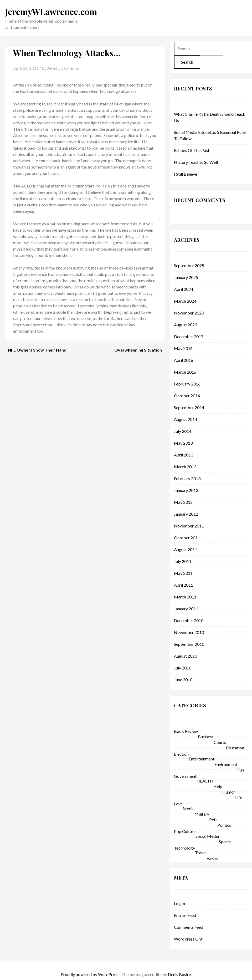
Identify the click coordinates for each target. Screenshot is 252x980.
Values (212, 858)
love (178, 804)
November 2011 (189, 526)
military (202, 814)
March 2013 (185, 467)
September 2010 (189, 644)
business (206, 737)
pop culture (185, 831)
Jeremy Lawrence (63, 68)
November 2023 (189, 313)
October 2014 (187, 396)
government (185, 776)
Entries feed (185, 915)
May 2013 (183, 443)
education (235, 748)
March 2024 (185, 301)
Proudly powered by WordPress (90, 974)
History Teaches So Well (196, 162)
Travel (201, 853)
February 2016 (187, 384)
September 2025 (189, 265)
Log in (179, 903)
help (218, 786)
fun (241, 770)
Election (181, 754)
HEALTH (205, 781)
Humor (229, 792)
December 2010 (189, 620)
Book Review (186, 731)
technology (184, 848)
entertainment (202, 759)
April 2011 (184, 585)
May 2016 (183, 348)
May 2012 (183, 502)
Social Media (207, 836)
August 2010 (186, 656)
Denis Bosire (179, 974)
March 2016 (185, 372)
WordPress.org (188, 939)
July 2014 (183, 431)
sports (225, 842)
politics (224, 825)
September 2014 (189, 407)
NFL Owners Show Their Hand (37, 350)
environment (226, 764)
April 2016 (184, 360)
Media (189, 808)
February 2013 (187, 478)
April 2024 (184, 289)
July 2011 (183, 561)
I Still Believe (186, 174)
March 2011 (185, 597)
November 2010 (189, 632)
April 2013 (184, 455)
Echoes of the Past (192, 150)
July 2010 (183, 668)
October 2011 (187, 538)
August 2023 (186, 325)
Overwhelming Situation (138, 350)
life (239, 797)
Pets (213, 819)
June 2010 (183, 680)
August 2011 (186, 549)
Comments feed (189, 927)
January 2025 (186, 277)
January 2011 (186, 609)
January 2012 (186, 514)
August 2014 (186, 419)
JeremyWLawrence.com (51, 11)
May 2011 (183, 573)
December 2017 (189, 336)
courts (220, 742)
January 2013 (186, 490)
